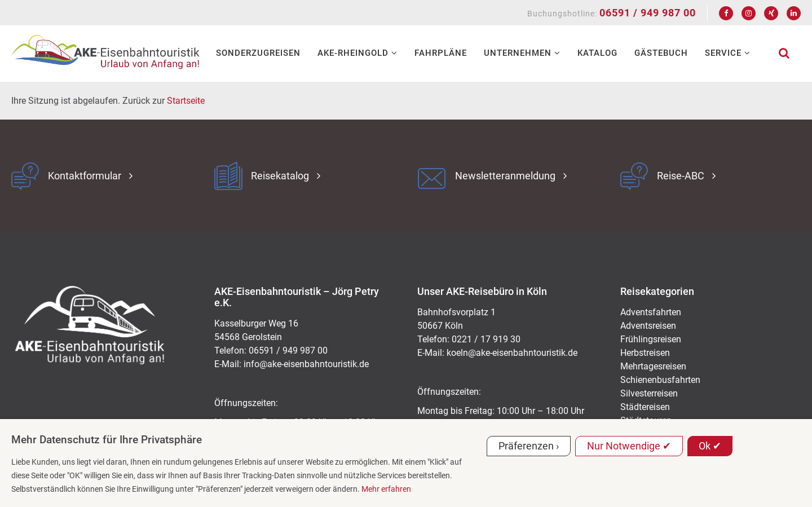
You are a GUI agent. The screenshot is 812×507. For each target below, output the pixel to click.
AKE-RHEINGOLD (358, 53)
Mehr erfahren (386, 489)
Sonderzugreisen (258, 53)
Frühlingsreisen (651, 339)
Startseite (186, 101)
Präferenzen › (529, 446)
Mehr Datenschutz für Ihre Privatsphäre (107, 440)
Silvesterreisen (649, 393)
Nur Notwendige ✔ (629, 446)
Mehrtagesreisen (653, 366)
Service (728, 53)
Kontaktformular (85, 176)
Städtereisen (645, 407)
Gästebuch (661, 53)
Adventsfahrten (651, 312)
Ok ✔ (710, 446)
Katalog (597, 53)
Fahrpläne (441, 53)
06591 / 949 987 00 (648, 13)
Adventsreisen (648, 326)
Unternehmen (522, 53)
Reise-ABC (681, 176)
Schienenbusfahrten (660, 380)
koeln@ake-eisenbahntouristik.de (512, 353)
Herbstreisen (645, 353)
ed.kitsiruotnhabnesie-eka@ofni (306, 364)
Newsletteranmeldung (505, 176)
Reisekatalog (280, 176)
